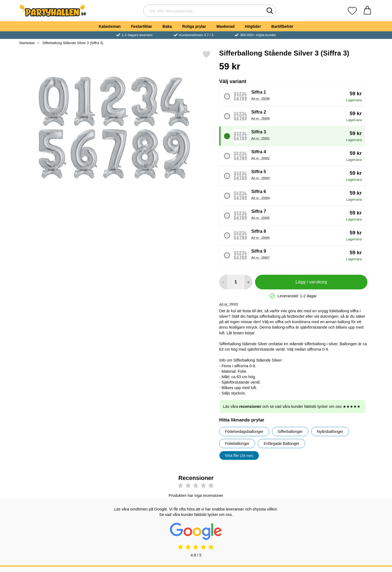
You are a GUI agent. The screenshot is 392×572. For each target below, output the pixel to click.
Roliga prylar (194, 26)
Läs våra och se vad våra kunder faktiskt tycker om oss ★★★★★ (292, 406)
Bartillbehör (282, 26)
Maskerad (225, 26)
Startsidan (27, 43)
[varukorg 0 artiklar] (367, 11)
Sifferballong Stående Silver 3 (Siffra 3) (72, 43)
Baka (167, 26)
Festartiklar (142, 26)
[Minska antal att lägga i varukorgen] (223, 282)
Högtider (253, 26)
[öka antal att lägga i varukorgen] (248, 282)
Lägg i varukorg (311, 282)
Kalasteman (110, 26)
